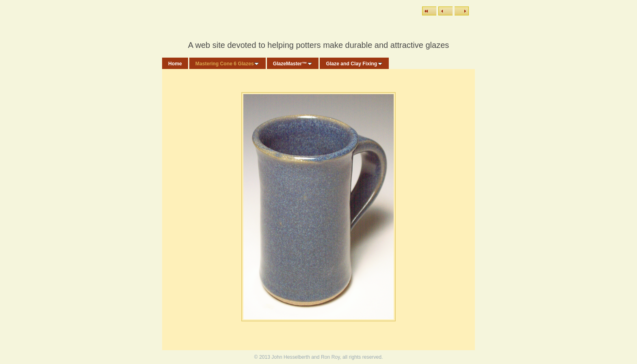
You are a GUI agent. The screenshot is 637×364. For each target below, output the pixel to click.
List (429, 11)
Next (462, 11)
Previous (445, 11)
